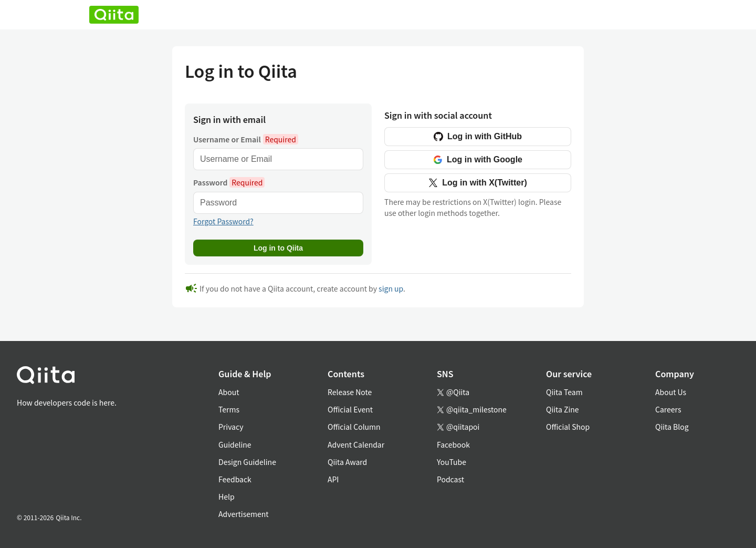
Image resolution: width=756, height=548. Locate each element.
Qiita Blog (672, 427)
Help (227, 497)
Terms (229, 409)
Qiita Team (564, 392)
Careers (668, 409)
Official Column (354, 427)
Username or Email (246, 139)
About (229, 392)
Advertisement (244, 514)
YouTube (451, 462)
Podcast (450, 479)
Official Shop (568, 427)
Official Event (350, 409)
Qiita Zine (563, 409)
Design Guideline (247, 462)
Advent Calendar (356, 444)
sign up (391, 288)
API (333, 479)
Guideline (235, 444)
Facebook (453, 444)
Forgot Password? (223, 221)
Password (229, 182)
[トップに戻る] (67, 377)
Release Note (350, 392)
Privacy (231, 427)
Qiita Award (347, 462)
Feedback (235, 479)
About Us (671, 392)
